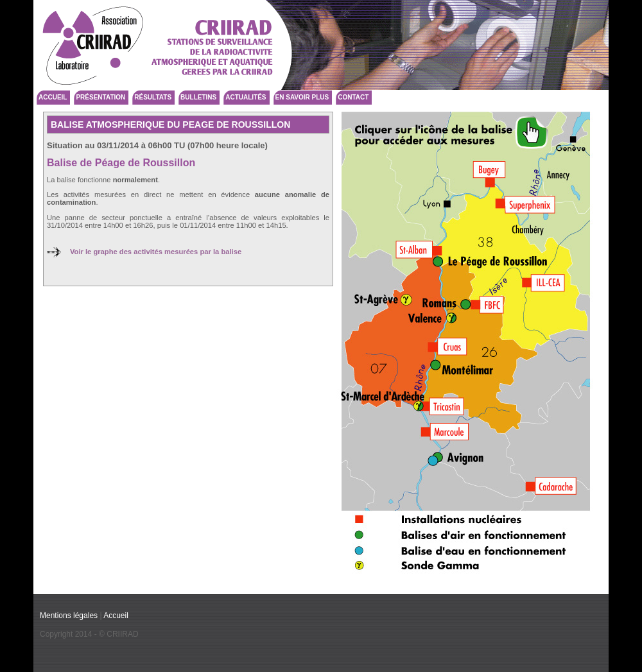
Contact (353, 97)
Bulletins (198, 97)
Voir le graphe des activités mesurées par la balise (156, 252)
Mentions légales (69, 616)
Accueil (53, 97)
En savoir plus (302, 97)
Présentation (100, 97)
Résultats (153, 97)
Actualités (246, 97)
